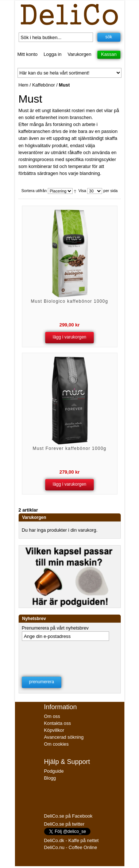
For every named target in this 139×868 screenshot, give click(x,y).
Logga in (52, 54)
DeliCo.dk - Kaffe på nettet (72, 840)
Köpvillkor (54, 730)
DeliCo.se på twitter (64, 824)
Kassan (109, 54)
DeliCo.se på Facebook (68, 816)
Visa (82, 191)
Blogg (50, 778)
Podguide (54, 771)
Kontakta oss (58, 723)
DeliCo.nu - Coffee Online (71, 847)
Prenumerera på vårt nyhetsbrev (55, 628)
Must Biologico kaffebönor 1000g (70, 301)
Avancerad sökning (64, 737)
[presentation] (69, 657)
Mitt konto (27, 54)
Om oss (52, 716)
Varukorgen (79, 54)
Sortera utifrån (34, 191)
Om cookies (57, 744)
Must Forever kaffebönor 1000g (69, 448)
